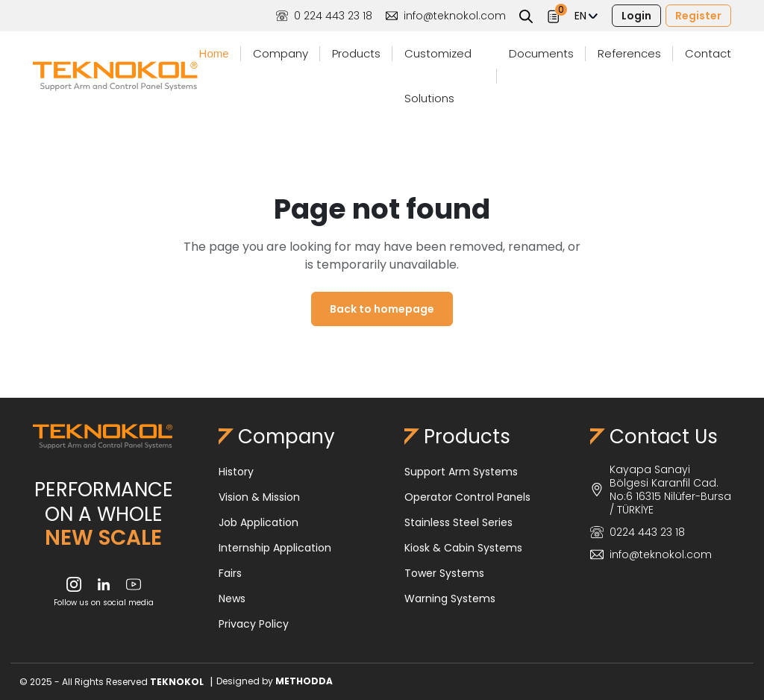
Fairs (230, 573)
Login (636, 16)
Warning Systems (450, 599)
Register (698, 16)
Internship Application (275, 548)
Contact (708, 53)
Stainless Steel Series (458, 522)
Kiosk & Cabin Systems (463, 548)
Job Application (259, 522)
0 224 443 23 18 (324, 16)
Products (356, 53)
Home (214, 53)
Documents (541, 53)
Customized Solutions (438, 76)
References (629, 53)
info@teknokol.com (446, 16)
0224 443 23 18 (638, 532)
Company (281, 53)
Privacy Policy (254, 624)
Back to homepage (382, 309)
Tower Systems (444, 573)
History (236, 472)
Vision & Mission (259, 497)
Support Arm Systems (461, 472)
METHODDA (304, 681)
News (232, 599)
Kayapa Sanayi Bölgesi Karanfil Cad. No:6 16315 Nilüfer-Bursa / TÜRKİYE (661, 490)
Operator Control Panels (467, 497)
